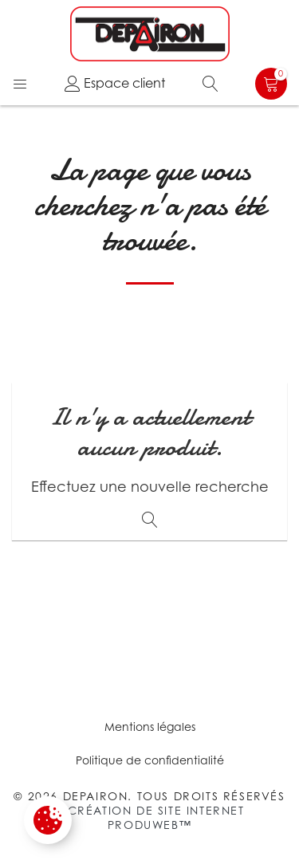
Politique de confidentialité (150, 760)
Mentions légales (150, 727)
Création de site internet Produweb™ (156, 817)
